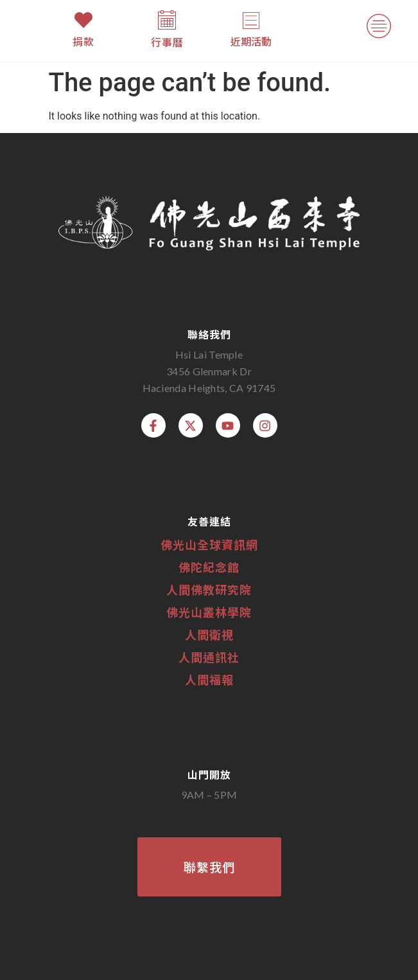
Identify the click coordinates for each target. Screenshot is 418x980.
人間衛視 (209, 634)
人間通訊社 (209, 657)
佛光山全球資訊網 (209, 544)
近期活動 (251, 41)
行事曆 (167, 42)
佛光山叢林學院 (209, 612)
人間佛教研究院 (209, 589)
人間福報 (209, 679)
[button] (379, 29)
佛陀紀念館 (209, 567)
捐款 (83, 41)
